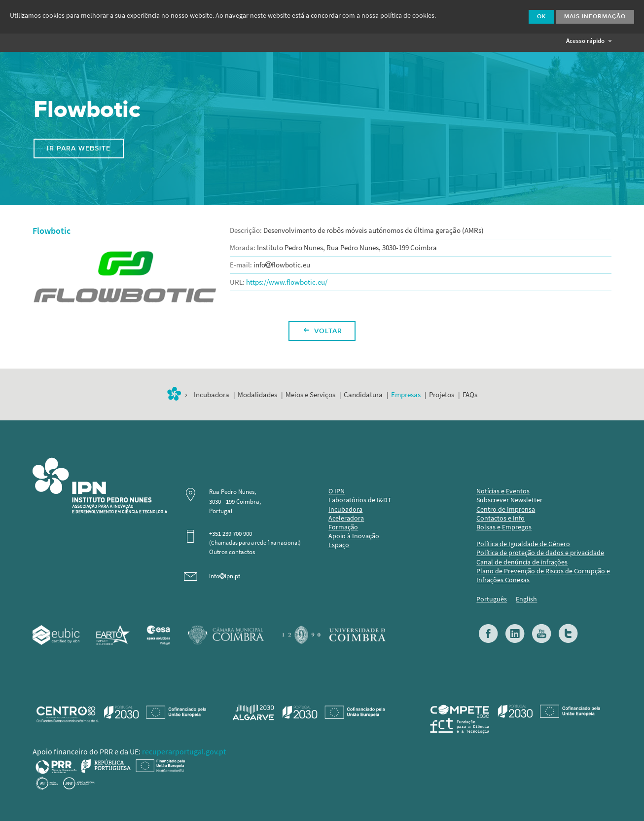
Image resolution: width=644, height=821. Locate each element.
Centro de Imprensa (506, 509)
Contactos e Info (501, 518)
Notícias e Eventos (503, 491)
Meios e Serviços (310, 395)
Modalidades (257, 395)
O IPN (337, 491)
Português (492, 599)
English (526, 599)
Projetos (442, 395)
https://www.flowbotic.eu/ (287, 282)
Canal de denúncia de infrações (522, 562)
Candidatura (363, 395)
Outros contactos (232, 552)
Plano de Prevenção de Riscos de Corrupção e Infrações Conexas (543, 576)
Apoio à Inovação (354, 536)
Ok (541, 17)
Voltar (323, 331)
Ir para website (79, 149)
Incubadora (212, 395)
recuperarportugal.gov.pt (184, 752)
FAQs (470, 395)
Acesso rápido (589, 41)
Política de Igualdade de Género (523, 544)
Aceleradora (346, 518)
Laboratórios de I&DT (360, 500)
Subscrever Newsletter (509, 500)
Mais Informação (595, 17)
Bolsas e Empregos (504, 527)
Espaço (339, 545)
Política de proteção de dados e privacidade (540, 553)
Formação (343, 527)
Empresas (406, 395)
